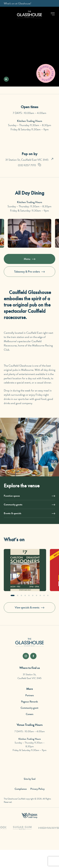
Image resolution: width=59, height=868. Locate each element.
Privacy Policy (37, 789)
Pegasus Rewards (29, 702)
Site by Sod (30, 779)
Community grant (29, 708)
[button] (53, 14)
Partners (30, 695)
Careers (30, 714)
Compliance (21, 789)
